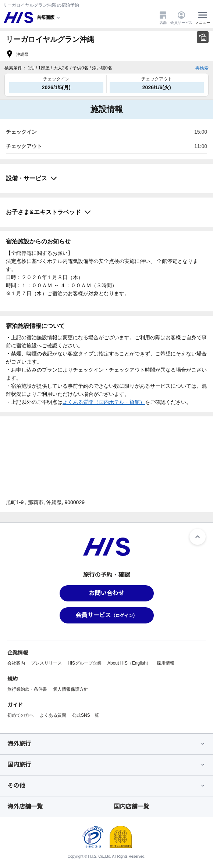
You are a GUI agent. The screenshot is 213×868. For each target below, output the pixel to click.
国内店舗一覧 (132, 806)
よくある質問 (53, 715)
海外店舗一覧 (25, 806)
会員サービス (181, 18)
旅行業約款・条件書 (27, 689)
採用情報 (166, 663)
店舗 (163, 18)
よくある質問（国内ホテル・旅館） (104, 402)
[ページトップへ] (198, 537)
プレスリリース (46, 663)
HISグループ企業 (85, 663)
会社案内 (16, 663)
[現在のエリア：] (49, 18)
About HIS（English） (129, 663)
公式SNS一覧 (86, 715)
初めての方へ (21, 715)
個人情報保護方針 (71, 689)
